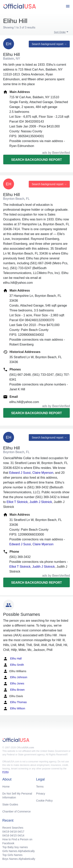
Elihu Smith (14, 665)
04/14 (21, 835)
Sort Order (60, 32)
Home (6, 787)
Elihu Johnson (15, 677)
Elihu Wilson (14, 709)
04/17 (21, 832)
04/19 (6, 832)
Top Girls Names (12, 855)
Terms (40, 787)
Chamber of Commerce (17, 811)
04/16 (6, 835)
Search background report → (49, 44)
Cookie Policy (44, 801)
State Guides (10, 804)
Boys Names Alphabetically (19, 859)
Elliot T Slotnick (17, 502)
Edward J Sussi (20, 473)
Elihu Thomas (15, 702)
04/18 (13, 832)
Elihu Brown (14, 690)
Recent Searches (13, 828)
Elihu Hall (12, 659)
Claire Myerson (43, 473)
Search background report (36, 160)
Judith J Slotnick (41, 502)
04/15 (13, 835)
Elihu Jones (14, 684)
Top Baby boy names (15, 847)
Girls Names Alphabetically (19, 851)
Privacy (41, 794)
